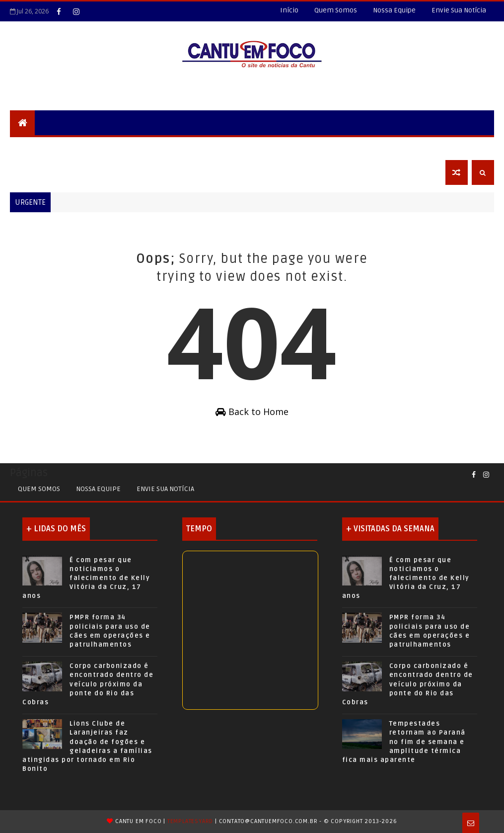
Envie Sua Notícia (459, 10)
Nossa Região (175, 147)
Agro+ (357, 147)
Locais (83, 147)
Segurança (37, 147)
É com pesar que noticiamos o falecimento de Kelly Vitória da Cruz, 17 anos (86, 578)
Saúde (321, 147)
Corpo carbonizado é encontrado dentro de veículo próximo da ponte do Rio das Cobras (88, 684)
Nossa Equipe (394, 10)
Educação (231, 147)
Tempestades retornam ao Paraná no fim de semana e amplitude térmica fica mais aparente (404, 742)
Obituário (36, 172)
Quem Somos (336, 10)
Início (289, 10)
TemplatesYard (190, 821)
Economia (400, 147)
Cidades (122, 147)
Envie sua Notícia (165, 489)
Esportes (280, 147)
